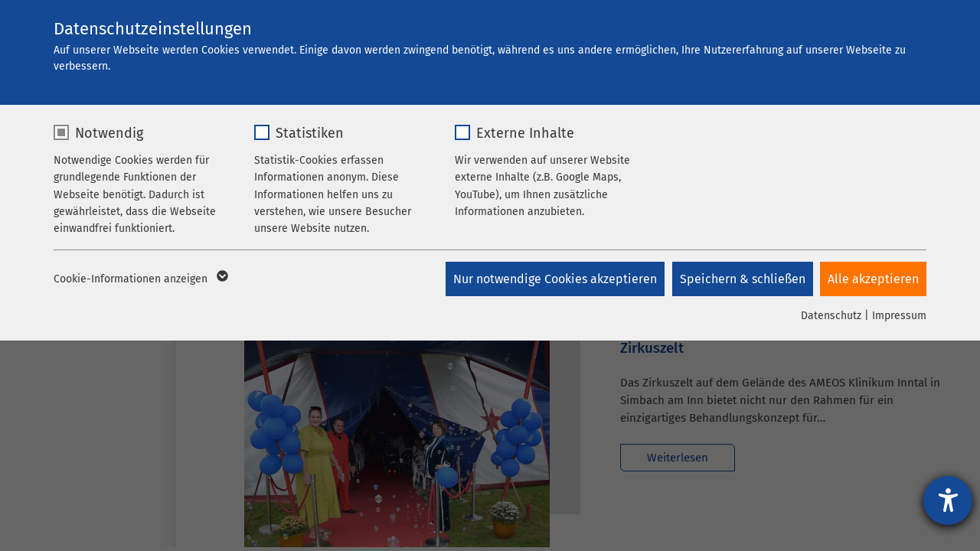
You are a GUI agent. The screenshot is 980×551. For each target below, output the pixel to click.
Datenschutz (831, 316)
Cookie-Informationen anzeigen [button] (140, 279)
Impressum (899, 316)
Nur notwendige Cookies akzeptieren (554, 279)
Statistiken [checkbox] (310, 133)
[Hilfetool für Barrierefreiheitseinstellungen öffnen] (948, 500)
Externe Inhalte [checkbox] (525, 133)
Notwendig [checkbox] (109, 133)
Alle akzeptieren (873, 279)
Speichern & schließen (742, 279)
